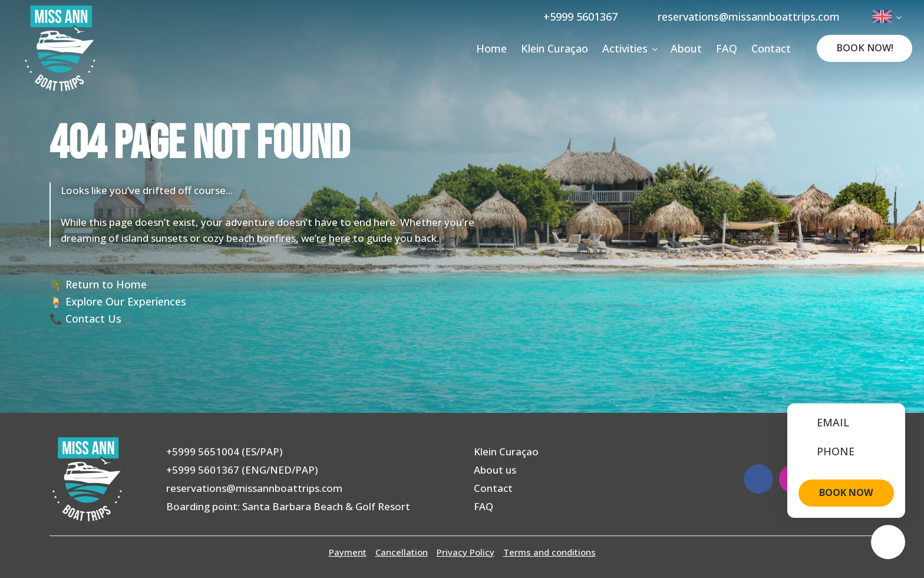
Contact (771, 48)
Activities (625, 48)
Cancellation (402, 552)
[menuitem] (887, 17)
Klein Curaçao (555, 48)
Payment (348, 552)
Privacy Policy (466, 552)
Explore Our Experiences (126, 301)
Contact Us (93, 318)
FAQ (727, 48)
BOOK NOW (846, 492)
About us (495, 470)
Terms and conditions (550, 552)
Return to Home (106, 284)
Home (491, 48)
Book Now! (865, 48)
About (686, 48)
